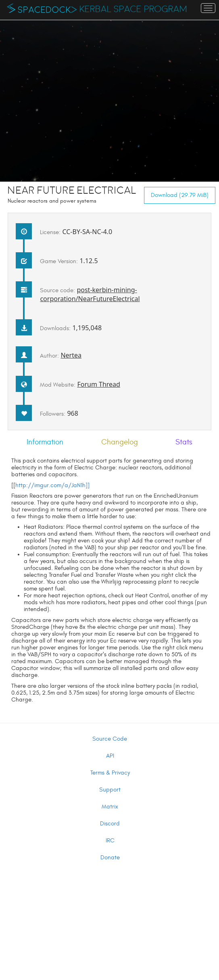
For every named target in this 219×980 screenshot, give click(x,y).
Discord (110, 824)
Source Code (110, 739)
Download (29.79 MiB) (180, 195)
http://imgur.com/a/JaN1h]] (52, 485)
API (110, 756)
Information (45, 442)
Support (110, 790)
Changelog (120, 442)
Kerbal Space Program (133, 9)
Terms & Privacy (110, 773)
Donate (110, 857)
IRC (110, 841)
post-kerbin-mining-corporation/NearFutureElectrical (90, 294)
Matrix (110, 807)
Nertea (71, 355)
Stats (184, 442)
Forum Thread (99, 384)
